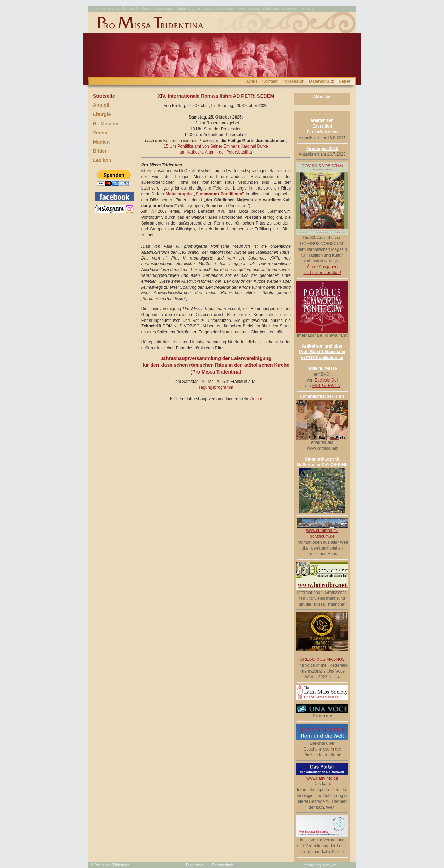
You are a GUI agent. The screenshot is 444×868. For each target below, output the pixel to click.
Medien (101, 142)
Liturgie (102, 114)
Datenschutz (321, 81)
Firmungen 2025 (322, 149)
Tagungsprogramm (216, 387)
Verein (100, 133)
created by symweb (320, 865)
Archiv (256, 399)
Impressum (293, 81)
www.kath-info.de (322, 776)
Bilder (100, 151)
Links (252, 81)
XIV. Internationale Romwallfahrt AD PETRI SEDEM (216, 96)
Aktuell (101, 105)
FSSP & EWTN (326, 386)
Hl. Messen (106, 124)
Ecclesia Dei (326, 380)
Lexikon (102, 160)
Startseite (104, 96)
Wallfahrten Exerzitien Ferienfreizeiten (322, 126)
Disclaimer (195, 865)
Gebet (344, 81)
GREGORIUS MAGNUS (322, 659)
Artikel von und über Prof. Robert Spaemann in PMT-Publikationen (322, 352)
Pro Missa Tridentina (112, 865)
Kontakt (270, 81)
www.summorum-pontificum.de (322, 531)
